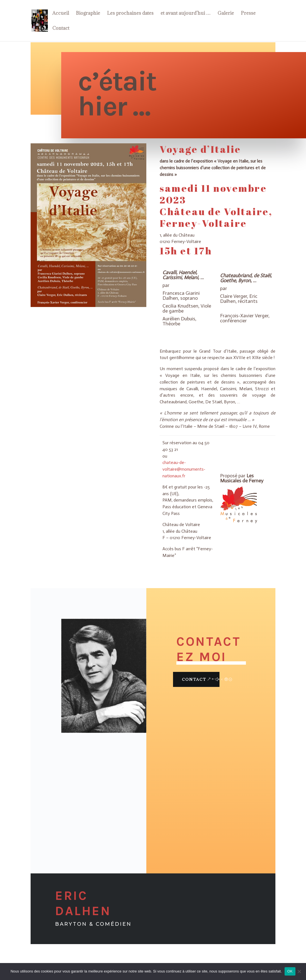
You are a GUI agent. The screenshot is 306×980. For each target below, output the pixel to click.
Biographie (88, 14)
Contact (61, 29)
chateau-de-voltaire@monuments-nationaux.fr (184, 469)
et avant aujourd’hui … (186, 14)
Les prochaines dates (130, 14)
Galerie (226, 14)
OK (290, 971)
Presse (248, 14)
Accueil (61, 14)
